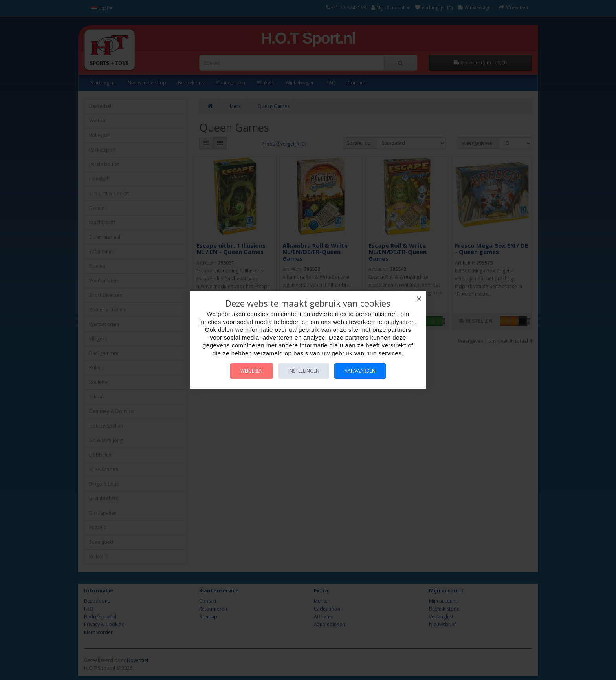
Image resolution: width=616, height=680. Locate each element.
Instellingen (304, 371)
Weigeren (248, 371)
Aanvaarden (364, 371)
